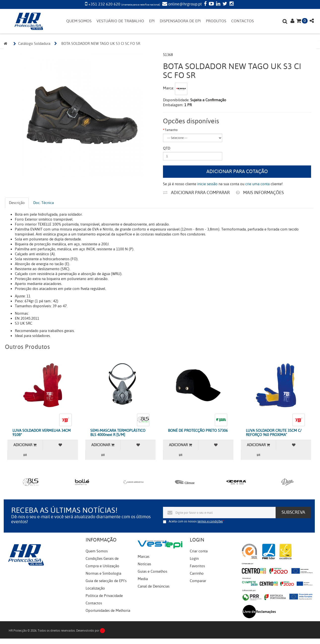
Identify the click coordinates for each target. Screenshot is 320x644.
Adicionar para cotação (237, 171)
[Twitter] (224, 4)
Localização (95, 588)
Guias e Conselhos (152, 571)
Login (194, 559)
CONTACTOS (242, 21)
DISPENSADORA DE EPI (180, 21)
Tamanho (171, 130)
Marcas (144, 557)
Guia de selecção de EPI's (106, 581)
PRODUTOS (216, 21)
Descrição (17, 203)
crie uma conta (257, 184)
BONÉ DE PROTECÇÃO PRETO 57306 (198, 431)
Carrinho (197, 573)
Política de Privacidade (104, 596)
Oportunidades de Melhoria (108, 611)
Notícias (144, 564)
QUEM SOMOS (79, 21)
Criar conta (199, 551)
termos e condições (210, 521)
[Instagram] (231, 4)
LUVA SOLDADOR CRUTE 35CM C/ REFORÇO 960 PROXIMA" (274, 433)
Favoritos (197, 566)
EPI (152, 21)
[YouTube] (211, 4)
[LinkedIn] (218, 4)
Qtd (167, 148)
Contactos (94, 603)
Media (143, 579)
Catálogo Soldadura (34, 44)
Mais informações (260, 193)
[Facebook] (205, 4)
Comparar (198, 581)
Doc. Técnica (44, 203)
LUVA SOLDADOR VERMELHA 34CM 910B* (42, 433)
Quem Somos (97, 551)
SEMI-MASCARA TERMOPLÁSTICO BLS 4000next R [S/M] (118, 433)
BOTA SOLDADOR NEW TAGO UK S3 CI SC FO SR (101, 44)
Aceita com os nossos (196, 521)
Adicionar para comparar (196, 193)
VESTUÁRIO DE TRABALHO (120, 21)
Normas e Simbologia (103, 573)
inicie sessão (207, 184)
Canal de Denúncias (154, 586)
